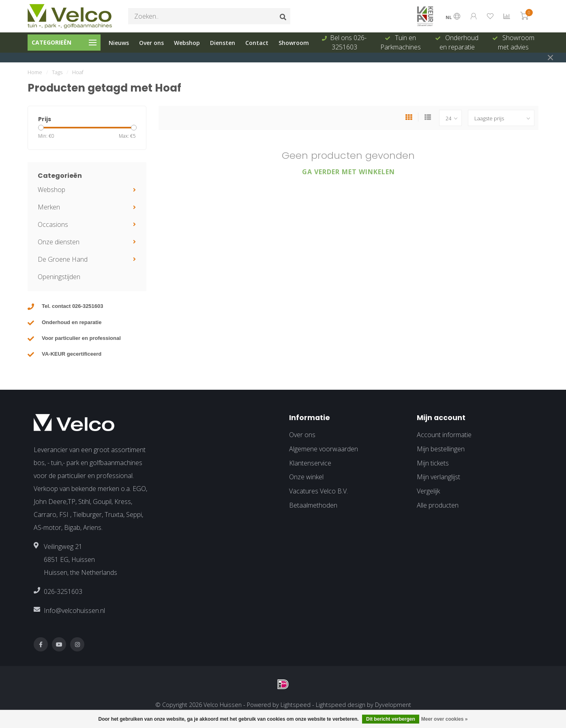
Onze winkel (306, 477)
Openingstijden (59, 277)
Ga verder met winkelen (348, 172)
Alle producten (438, 505)
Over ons (151, 43)
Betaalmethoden (313, 505)
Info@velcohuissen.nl (74, 611)
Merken (49, 207)
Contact (257, 43)
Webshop (187, 43)
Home (35, 72)
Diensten (223, 43)
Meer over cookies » (445, 719)
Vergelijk (428, 491)
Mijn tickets (433, 463)
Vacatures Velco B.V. (318, 491)
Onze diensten (59, 242)
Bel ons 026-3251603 (348, 42)
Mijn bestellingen (441, 449)
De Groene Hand (63, 259)
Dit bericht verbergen (391, 719)
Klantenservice (310, 463)
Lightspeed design (341, 705)
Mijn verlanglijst (438, 477)
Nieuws (119, 43)
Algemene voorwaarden (324, 449)
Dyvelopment (393, 705)
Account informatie (444, 435)
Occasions (53, 224)
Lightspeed (296, 705)
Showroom (294, 43)
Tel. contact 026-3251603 (73, 306)
